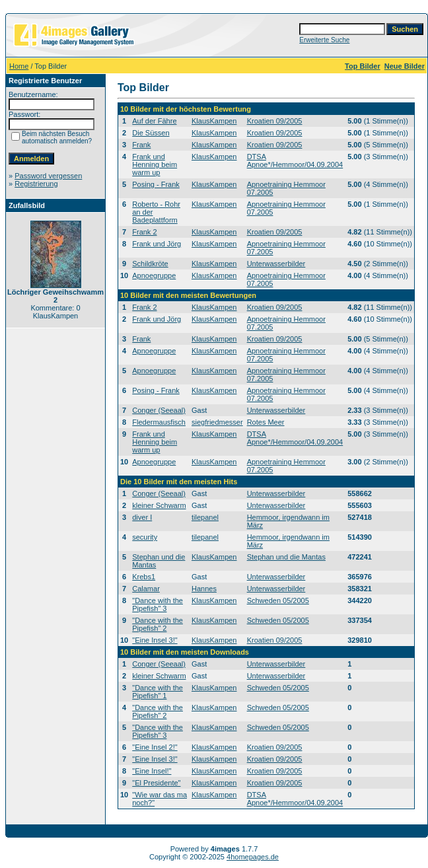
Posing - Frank (156, 184)
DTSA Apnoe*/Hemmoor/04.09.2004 (295, 161)
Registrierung (36, 184)
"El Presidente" (156, 783)
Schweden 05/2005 (278, 600)
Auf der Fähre (154, 121)
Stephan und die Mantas (286, 557)
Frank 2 (144, 232)
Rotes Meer (266, 422)
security (145, 537)
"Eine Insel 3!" (155, 640)
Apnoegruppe (154, 275)
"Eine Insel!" (152, 771)
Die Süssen (151, 133)
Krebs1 (144, 577)
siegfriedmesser (217, 422)
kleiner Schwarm (159, 505)
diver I (142, 517)
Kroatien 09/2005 (275, 121)
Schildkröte (150, 264)
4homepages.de (253, 857)
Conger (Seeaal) (159, 410)
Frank (141, 145)
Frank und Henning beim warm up (155, 164)
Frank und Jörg (157, 244)
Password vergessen (48, 176)
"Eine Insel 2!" (155, 747)
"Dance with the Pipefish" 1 (158, 692)
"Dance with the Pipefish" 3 (158, 604)
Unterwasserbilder (276, 264)
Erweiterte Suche (324, 40)
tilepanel (205, 517)
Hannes (204, 589)
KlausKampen (214, 121)
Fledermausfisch (159, 422)
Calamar (146, 589)
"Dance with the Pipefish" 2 (158, 624)
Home (19, 66)
